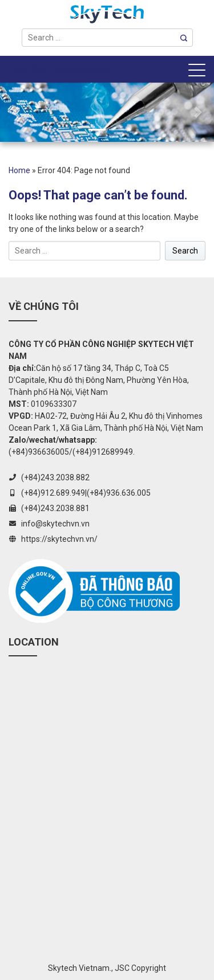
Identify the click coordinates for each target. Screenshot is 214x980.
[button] (16, 112)
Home (19, 170)
